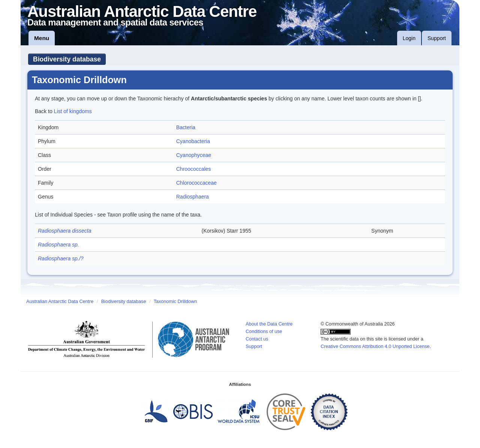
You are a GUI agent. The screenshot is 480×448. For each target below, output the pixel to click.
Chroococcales (194, 169)
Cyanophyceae (194, 155)
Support (437, 38)
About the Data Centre (269, 324)
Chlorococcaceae (196, 183)
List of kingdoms (73, 111)
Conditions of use (264, 332)
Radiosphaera (193, 197)
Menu (42, 38)
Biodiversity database (67, 59)
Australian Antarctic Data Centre (60, 302)
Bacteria (186, 127)
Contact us (257, 339)
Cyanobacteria (193, 141)
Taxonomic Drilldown (175, 302)
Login (409, 38)
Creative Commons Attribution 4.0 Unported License (375, 346)
